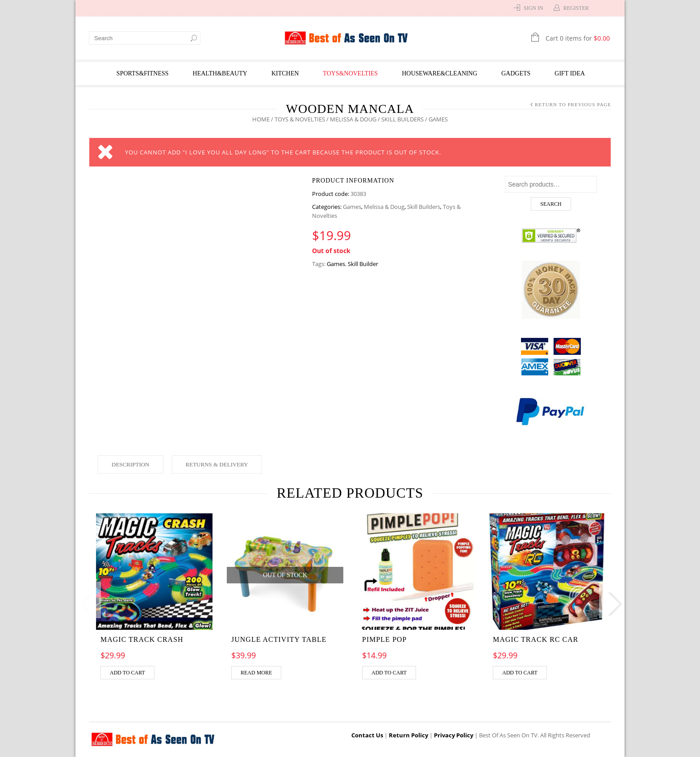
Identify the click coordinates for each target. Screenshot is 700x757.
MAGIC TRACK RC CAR (536, 639)
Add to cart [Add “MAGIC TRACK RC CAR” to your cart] (520, 673)
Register (576, 8)
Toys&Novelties (350, 73)
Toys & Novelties (300, 119)
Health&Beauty (220, 73)
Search (551, 204)
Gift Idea (570, 73)
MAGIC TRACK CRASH (142, 639)
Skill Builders (402, 119)
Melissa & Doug (353, 119)
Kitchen (285, 73)
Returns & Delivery (217, 464)
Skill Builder (363, 264)
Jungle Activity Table (279, 639)
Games (352, 207)
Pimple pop (384, 639)
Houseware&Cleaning (440, 73)
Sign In (533, 8)
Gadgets (516, 73)
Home (261, 119)
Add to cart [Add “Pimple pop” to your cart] (389, 673)
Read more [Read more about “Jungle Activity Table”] (256, 673)
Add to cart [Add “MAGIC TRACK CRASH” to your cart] (127, 673)
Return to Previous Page (573, 104)
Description (131, 464)
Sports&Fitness (143, 73)
